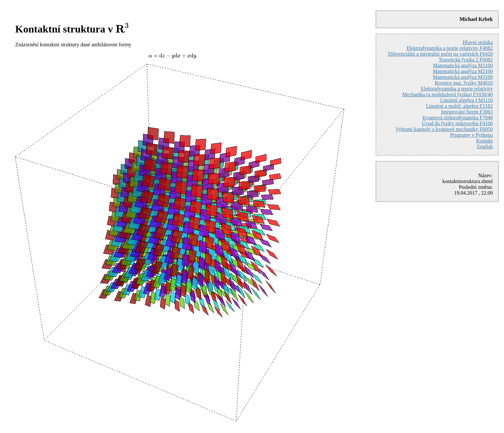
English (485, 147)
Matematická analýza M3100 (463, 77)
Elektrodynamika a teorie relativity (457, 89)
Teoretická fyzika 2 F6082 (466, 60)
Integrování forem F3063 (467, 112)
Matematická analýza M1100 (463, 65)
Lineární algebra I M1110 (466, 100)
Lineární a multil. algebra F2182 (460, 106)
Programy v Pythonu (472, 135)
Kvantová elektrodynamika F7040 (458, 118)
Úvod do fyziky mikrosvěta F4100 (457, 123)
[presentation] (123, 29)
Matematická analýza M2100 (463, 71)
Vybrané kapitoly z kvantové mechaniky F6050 (444, 129)
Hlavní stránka (478, 42)
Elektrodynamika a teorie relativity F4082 (450, 48)
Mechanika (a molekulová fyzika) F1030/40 (447, 94)
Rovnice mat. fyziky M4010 (464, 83)
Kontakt (484, 141)
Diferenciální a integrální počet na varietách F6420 (440, 54)
